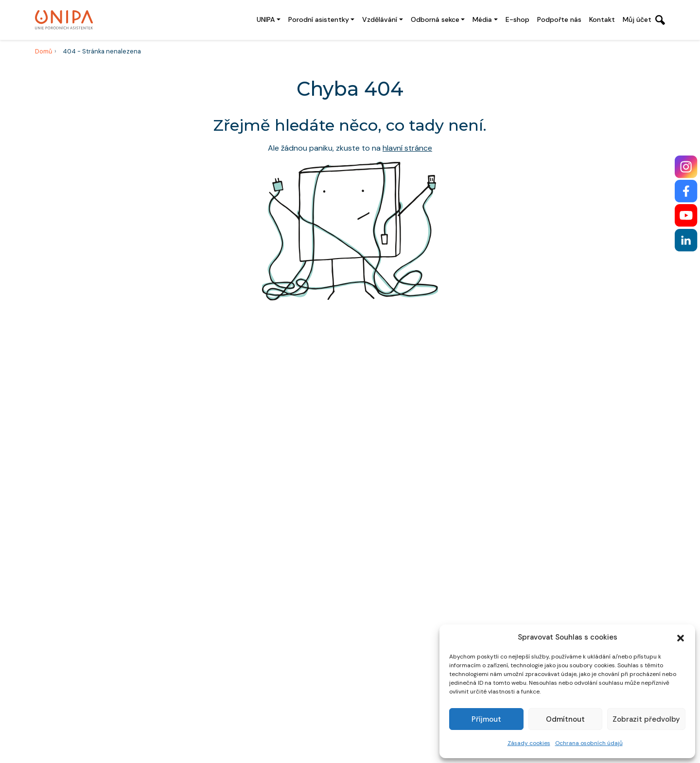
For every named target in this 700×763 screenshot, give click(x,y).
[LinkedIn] (686, 240)
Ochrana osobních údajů (589, 743)
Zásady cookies (529, 743)
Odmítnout (565, 719)
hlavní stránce (407, 148)
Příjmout (486, 719)
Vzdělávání (380, 19)
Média (482, 19)
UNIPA (266, 19)
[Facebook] (686, 191)
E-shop (517, 19)
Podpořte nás (559, 19)
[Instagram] (686, 167)
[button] (681, 637)
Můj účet (637, 19)
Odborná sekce (435, 19)
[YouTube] (686, 216)
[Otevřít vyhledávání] (660, 20)
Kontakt (602, 19)
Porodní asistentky (319, 19)
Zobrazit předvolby (646, 719)
